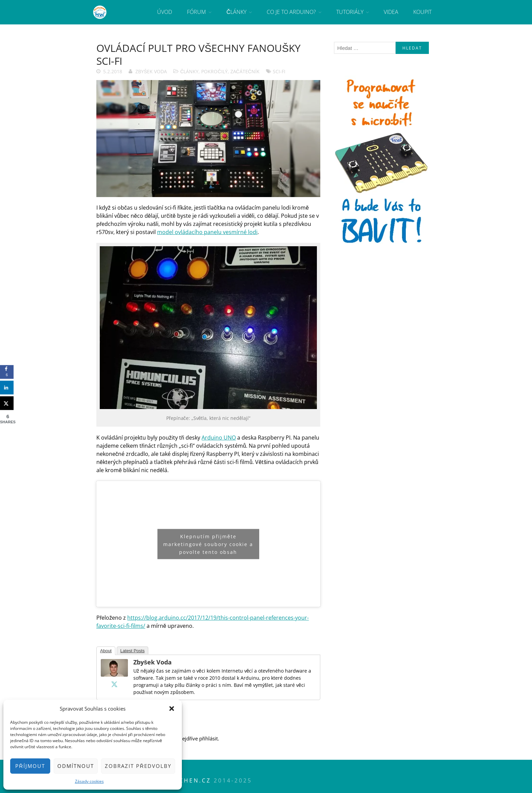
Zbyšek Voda (151, 71)
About (106, 651)
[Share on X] (7, 403)
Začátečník (245, 71)
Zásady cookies (89, 781)
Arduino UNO (219, 438)
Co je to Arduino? (291, 12)
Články (236, 12)
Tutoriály (350, 12)
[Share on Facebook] (7, 372)
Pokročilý (214, 71)
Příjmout (30, 766)
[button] (172, 709)
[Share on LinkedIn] (7, 388)
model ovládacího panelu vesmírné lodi (207, 232)
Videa (391, 12)
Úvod (165, 12)
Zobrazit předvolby (138, 766)
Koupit (422, 12)
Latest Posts (133, 651)
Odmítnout (76, 766)
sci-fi (279, 71)
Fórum (196, 12)
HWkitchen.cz (183, 780)
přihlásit (208, 738)
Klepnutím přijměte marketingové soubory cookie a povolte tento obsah (208, 544)
